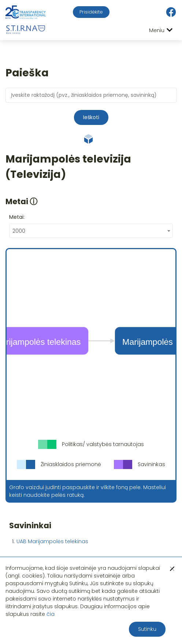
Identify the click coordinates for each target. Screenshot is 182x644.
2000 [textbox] (19, 231)
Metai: (17, 217)
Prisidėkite (91, 12)
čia (51, 614)
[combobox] (91, 231)
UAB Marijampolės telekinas (52, 541)
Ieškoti (91, 117)
